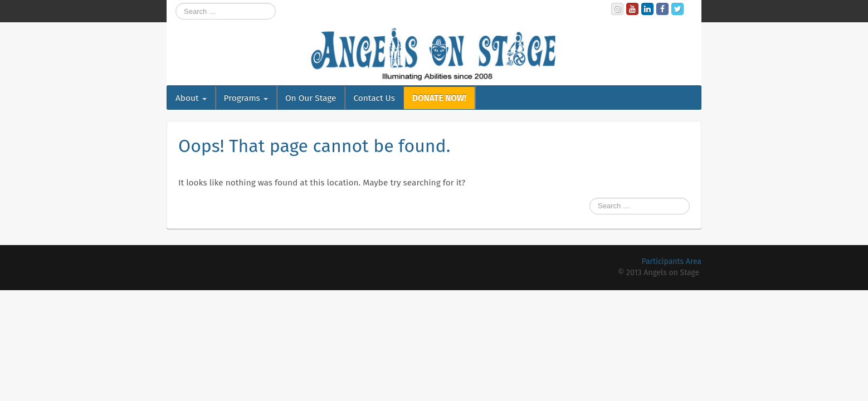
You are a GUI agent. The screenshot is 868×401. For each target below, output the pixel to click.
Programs (246, 98)
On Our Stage (311, 98)
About (191, 98)
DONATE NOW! (439, 98)
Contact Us (374, 98)
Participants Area (672, 261)
